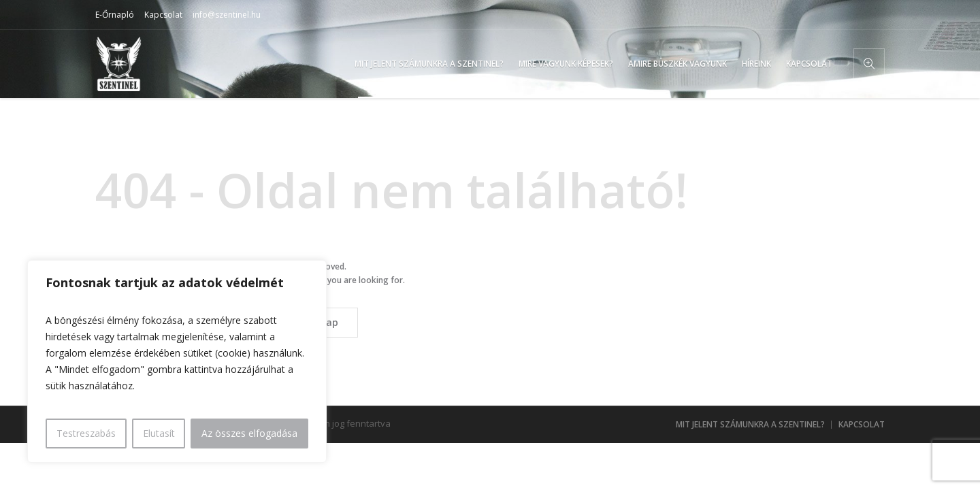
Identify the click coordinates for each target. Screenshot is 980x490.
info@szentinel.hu (227, 15)
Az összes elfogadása (249, 433)
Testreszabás (86, 433)
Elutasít (159, 433)
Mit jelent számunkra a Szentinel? (750, 424)
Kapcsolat (163, 15)
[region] (177, 361)
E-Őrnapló (115, 15)
